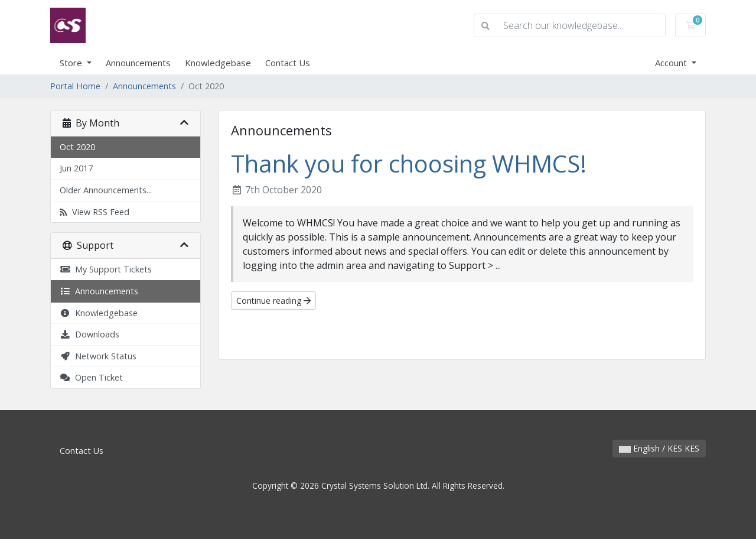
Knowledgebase (218, 63)
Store (72, 63)
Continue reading (273, 301)
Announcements (138, 63)
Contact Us (288, 63)
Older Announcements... (106, 190)
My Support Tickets (106, 269)
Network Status (98, 356)
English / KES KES (659, 448)
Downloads (89, 334)
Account (672, 63)
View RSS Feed (94, 212)
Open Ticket (91, 377)
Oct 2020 (77, 147)
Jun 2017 (76, 168)
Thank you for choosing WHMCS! (409, 163)
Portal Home (75, 86)
